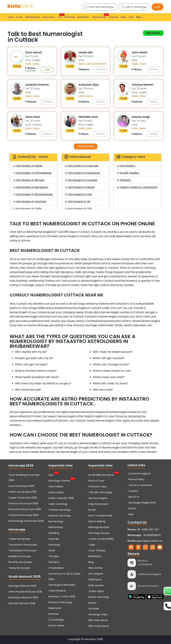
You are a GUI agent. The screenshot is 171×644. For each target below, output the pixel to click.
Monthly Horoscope (20, 562)
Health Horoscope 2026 (22, 492)
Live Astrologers (98, 498)
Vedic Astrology (58, 504)
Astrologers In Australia (82, 166)
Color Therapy (97, 550)
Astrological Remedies (62, 585)
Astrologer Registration (142, 503)
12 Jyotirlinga (56, 620)
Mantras (53, 614)
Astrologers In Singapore (83, 173)
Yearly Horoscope (19, 568)
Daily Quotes (96, 585)
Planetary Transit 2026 (62, 596)
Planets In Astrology (60, 602)
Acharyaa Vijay (89, 85)
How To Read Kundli (100, 516)
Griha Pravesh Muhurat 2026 (25, 592)
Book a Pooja (96, 481)
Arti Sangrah (96, 574)
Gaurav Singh (141, 117)
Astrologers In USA (79, 209)
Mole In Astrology (99, 597)
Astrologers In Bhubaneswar (33, 194)
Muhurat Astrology (60, 516)
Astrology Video (98, 614)
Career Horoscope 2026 (23, 498)
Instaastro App (97, 486)
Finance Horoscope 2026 (23, 503)
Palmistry (54, 562)
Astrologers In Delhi (27, 209)
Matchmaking (33, 17)
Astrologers (126, 166)
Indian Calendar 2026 (61, 498)
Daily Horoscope (98, 504)
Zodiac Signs (96, 591)
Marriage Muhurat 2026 (22, 586)
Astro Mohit (140, 52)
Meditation (95, 556)
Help (131, 514)
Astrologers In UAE (79, 194)
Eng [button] (138, 17)
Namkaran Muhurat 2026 (23, 597)
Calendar (113, 17)
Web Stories (96, 568)
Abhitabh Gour (88, 117)
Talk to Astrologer (134, 7)
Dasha (92, 603)
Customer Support (140, 474)
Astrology (54, 545)
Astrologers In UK (78, 201)
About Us (134, 497)
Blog (123, 17)
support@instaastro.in (149, 541)
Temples (54, 556)
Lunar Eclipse (56, 492)
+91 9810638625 (144, 535)
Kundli (19, 17)
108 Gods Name (98, 620)
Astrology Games (59, 480)
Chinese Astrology (59, 510)
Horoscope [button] (48, 17)
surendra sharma (37, 85)
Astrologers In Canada (81, 180)
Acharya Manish (143, 85)
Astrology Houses (99, 533)
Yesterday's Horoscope (23, 550)
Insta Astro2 (34, 52)
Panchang (69, 17)
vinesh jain (85, 52)
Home (11, 17)
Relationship (56, 527)
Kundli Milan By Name (101, 475)
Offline (100, 69)
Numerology (56, 521)
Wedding (54, 533)
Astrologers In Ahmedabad (32, 173)
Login (158, 7)
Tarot (131, 17)
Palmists (124, 180)
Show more (86, 146)
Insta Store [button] (83, 17)
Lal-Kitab (94, 609)
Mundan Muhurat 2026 (22, 603)
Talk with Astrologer (100, 492)
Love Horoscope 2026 (21, 486)
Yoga (92, 545)
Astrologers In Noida (28, 166)
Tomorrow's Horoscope (23, 545)
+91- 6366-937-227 (148, 530)
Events (132, 508)
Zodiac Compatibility (101, 539)
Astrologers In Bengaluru (31, 187)
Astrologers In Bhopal (29, 180)
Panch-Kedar (56, 626)
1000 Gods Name (99, 626)
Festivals (54, 539)
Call (47, 70)
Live (60, 16)
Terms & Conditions (140, 485)
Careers (133, 491)
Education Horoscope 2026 (25, 509)
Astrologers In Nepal (80, 187)
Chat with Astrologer (100, 7)
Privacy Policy (136, 479)
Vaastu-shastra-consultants (137, 187)
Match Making (97, 521)
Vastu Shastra (57, 591)
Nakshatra (55, 608)
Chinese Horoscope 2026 (23, 515)
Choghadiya (56, 568)
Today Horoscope (19, 539)
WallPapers (95, 580)
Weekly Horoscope (20, 556)
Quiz (51, 475)
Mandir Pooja (100, 16)
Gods (52, 550)
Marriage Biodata (99, 527)
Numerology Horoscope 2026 (26, 521)
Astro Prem (33, 117)
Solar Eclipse (56, 486)
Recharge (153, 33)
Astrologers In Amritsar (30, 201)
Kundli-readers (128, 173)
